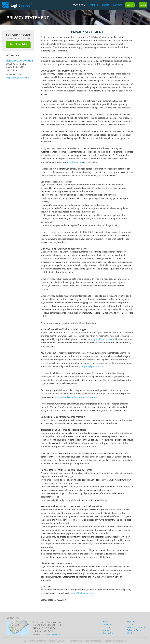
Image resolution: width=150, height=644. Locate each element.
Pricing (94, 5)
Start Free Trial (18, 44)
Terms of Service (136, 627)
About (106, 5)
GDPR (130, 633)
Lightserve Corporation (19, 61)
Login (130, 624)
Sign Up (130, 5)
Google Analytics (75, 162)
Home (106, 622)
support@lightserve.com (17, 78)
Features (79, 5)
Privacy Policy (135, 630)
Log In (143, 5)
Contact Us (109, 633)
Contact (118, 5)
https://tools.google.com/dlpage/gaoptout (77, 397)
